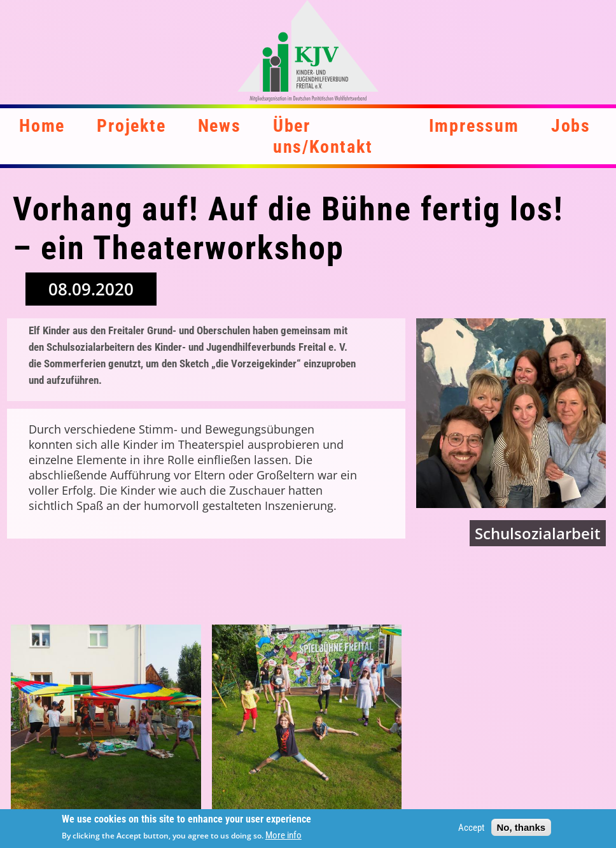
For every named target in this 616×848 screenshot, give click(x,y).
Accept (471, 830)
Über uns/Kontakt (323, 136)
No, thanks (521, 830)
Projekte (131, 126)
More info (283, 838)
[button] (106, 720)
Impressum (474, 126)
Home (42, 126)
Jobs (571, 126)
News (220, 126)
